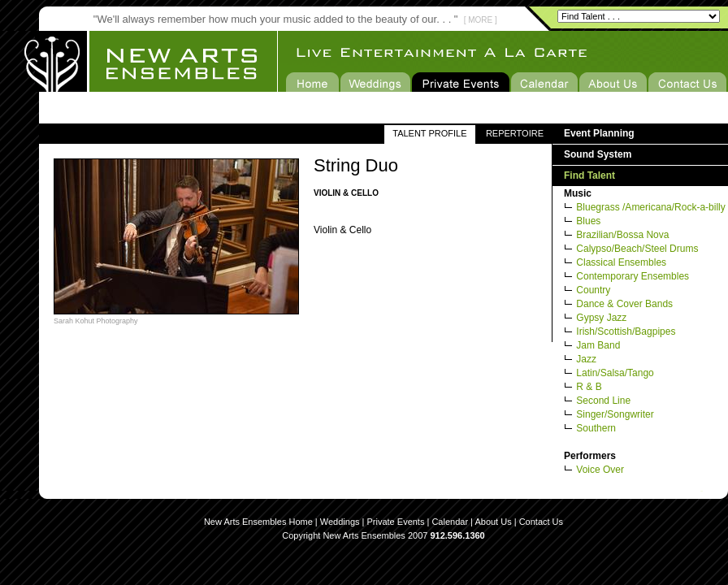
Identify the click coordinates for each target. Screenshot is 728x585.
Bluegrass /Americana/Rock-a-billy (650, 207)
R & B (589, 387)
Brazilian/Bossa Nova (622, 235)
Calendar (450, 522)
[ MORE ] (481, 20)
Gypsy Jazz (601, 318)
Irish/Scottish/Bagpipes (626, 331)
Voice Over (600, 470)
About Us (493, 522)
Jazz (586, 359)
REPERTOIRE (515, 133)
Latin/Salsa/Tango (615, 373)
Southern (596, 428)
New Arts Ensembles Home (258, 522)
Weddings (340, 522)
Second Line (603, 401)
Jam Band (598, 345)
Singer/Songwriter (615, 414)
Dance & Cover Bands (624, 304)
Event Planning (599, 133)
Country (593, 290)
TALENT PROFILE (429, 133)
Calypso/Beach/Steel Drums (637, 249)
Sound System (598, 154)
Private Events (396, 522)
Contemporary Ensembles (633, 276)
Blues (588, 221)
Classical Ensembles (621, 262)
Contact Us (541, 522)
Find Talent (589, 175)
